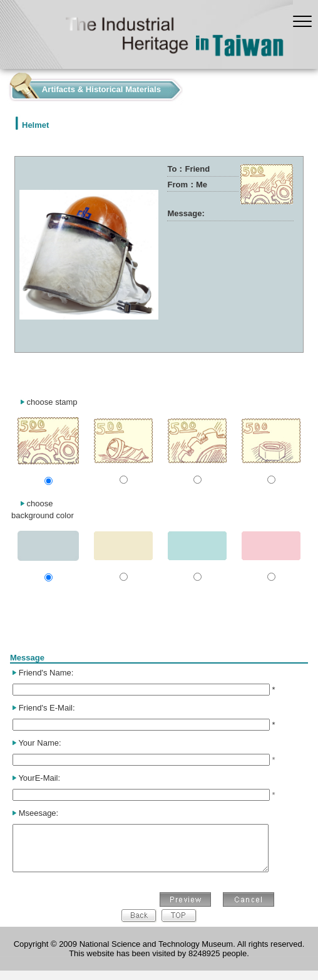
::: (3, 87)
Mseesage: (39, 813)
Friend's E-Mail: (47, 708)
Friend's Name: (46, 673)
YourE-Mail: (39, 778)
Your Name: (39, 743)
